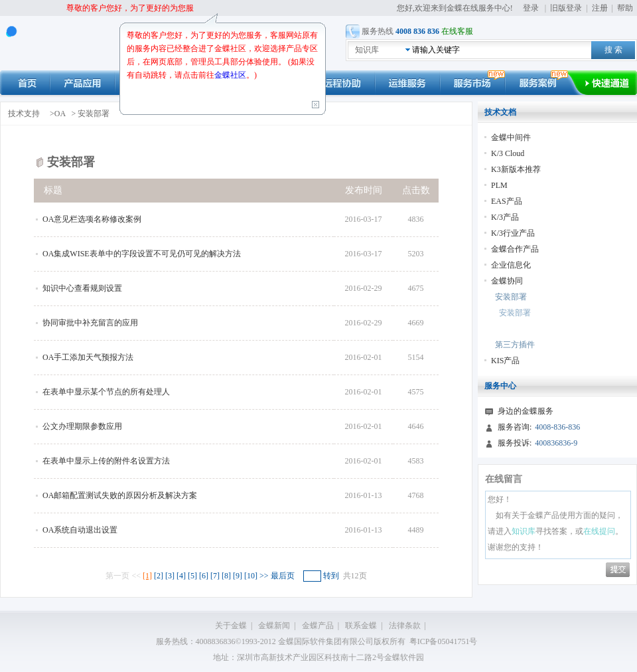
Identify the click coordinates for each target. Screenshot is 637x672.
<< (137, 576)
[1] (147, 576)
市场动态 (472, 83)
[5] (192, 576)
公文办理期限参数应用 (82, 426)
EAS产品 (507, 201)
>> (265, 576)
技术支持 (24, 114)
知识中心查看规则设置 (82, 288)
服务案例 (545, 83)
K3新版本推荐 (516, 169)
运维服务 (407, 83)
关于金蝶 (231, 626)
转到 (331, 576)
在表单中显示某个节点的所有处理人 (106, 392)
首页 (25, 83)
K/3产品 (505, 217)
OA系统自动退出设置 (80, 530)
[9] (238, 576)
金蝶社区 (230, 75)
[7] (215, 576)
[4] (181, 576)
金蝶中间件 (511, 137)
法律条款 (405, 626)
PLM (499, 185)
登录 (531, 8)
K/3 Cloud (508, 153)
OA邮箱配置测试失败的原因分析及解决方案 (120, 495)
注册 (600, 8)
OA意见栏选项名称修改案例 (92, 219)
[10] (251, 576)
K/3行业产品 (513, 233)
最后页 (283, 576)
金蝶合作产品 (515, 249)
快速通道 (611, 83)
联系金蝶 (361, 626)
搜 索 (613, 50)
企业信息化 (511, 265)
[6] (204, 576)
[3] (170, 576)
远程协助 (342, 83)
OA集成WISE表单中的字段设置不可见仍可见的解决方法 (142, 254)
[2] (159, 576)
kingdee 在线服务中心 (64, 43)
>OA (58, 114)
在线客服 (457, 31)
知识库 (367, 50)
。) (251, 75)
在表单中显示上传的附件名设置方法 (106, 461)
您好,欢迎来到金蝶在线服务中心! (456, 8)
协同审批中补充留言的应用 (90, 323)
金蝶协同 (507, 281)
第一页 (117, 576)
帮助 (625, 8)
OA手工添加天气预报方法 (88, 357)
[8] (226, 576)
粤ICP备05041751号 (444, 641)
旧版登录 (566, 8)
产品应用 (82, 83)
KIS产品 (505, 361)
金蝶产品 (318, 626)
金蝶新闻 (274, 626)
